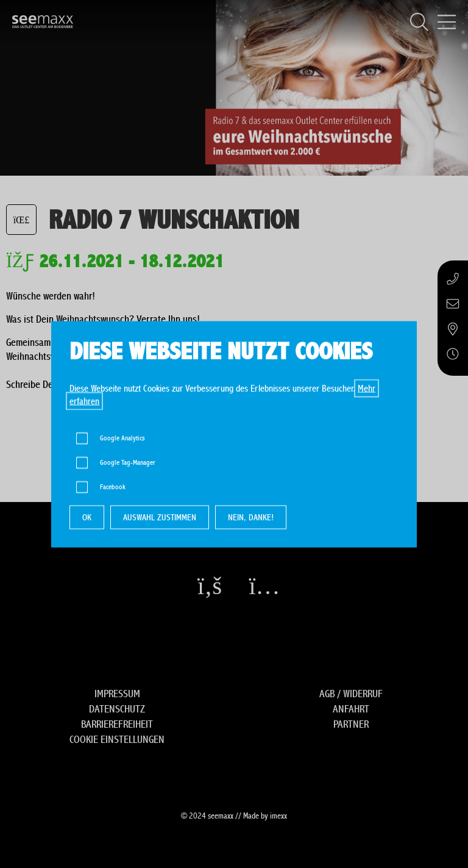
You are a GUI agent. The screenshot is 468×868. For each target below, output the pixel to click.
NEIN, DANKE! (251, 517)
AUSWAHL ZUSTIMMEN (160, 517)
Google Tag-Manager (127, 462)
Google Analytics (122, 438)
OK (87, 517)
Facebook (113, 486)
